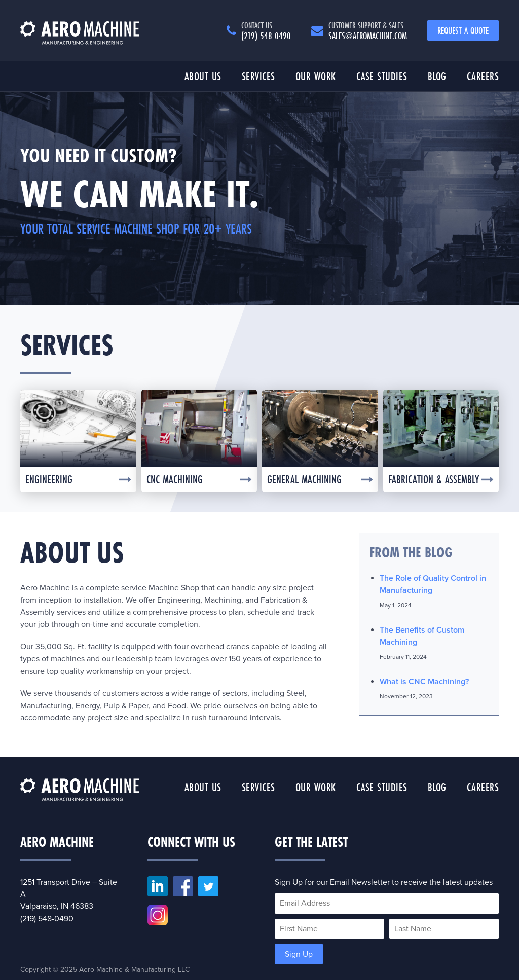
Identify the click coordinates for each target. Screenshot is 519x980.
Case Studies (382, 76)
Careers (483, 76)
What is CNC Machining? (424, 682)
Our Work (316, 76)
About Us (203, 76)
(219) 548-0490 (266, 30)
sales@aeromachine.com (368, 30)
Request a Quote (463, 30)
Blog (437, 76)
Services (258, 76)
